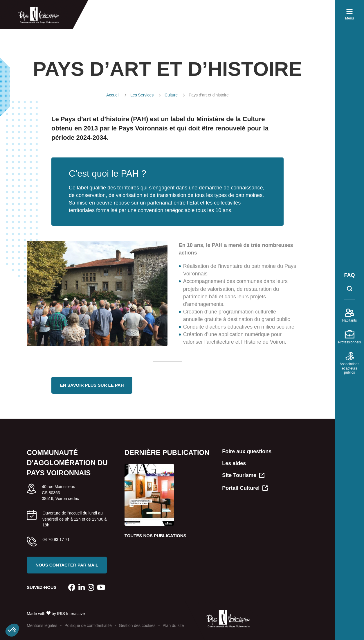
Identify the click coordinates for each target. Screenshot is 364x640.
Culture (171, 95)
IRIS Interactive (71, 614)
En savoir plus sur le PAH (92, 385)
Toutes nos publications (155, 536)
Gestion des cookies (137, 625)
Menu (349, 16)
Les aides (234, 463)
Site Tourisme (243, 476)
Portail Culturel (245, 488)
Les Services (142, 95)
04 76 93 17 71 (56, 539)
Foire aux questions (247, 451)
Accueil (113, 95)
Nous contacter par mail (67, 565)
